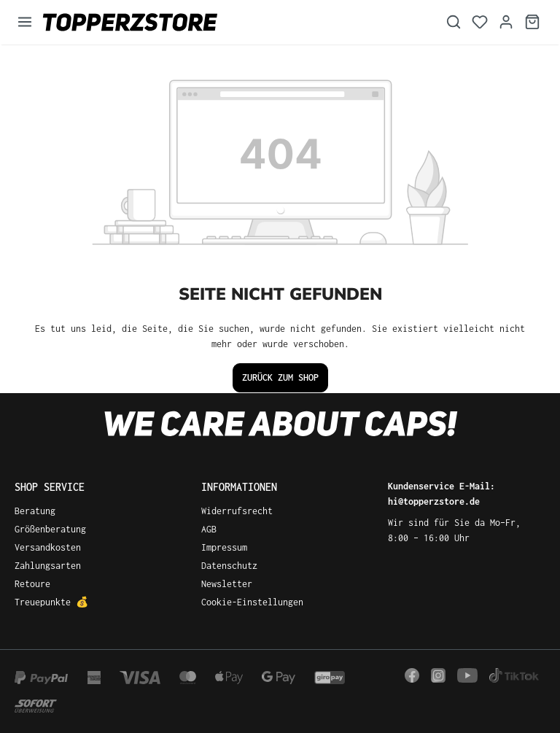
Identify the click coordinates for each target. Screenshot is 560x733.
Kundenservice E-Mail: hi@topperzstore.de (442, 494)
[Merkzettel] (480, 22)
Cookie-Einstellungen (252, 602)
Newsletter (227, 584)
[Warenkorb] (532, 22)
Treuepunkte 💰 (51, 602)
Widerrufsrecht (237, 511)
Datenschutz (229, 566)
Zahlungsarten (48, 566)
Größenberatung (50, 529)
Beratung (35, 511)
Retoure (32, 584)
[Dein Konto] (506, 22)
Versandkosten (48, 547)
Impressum (224, 547)
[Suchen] (454, 22)
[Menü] (25, 22)
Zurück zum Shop (280, 377)
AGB (209, 529)
